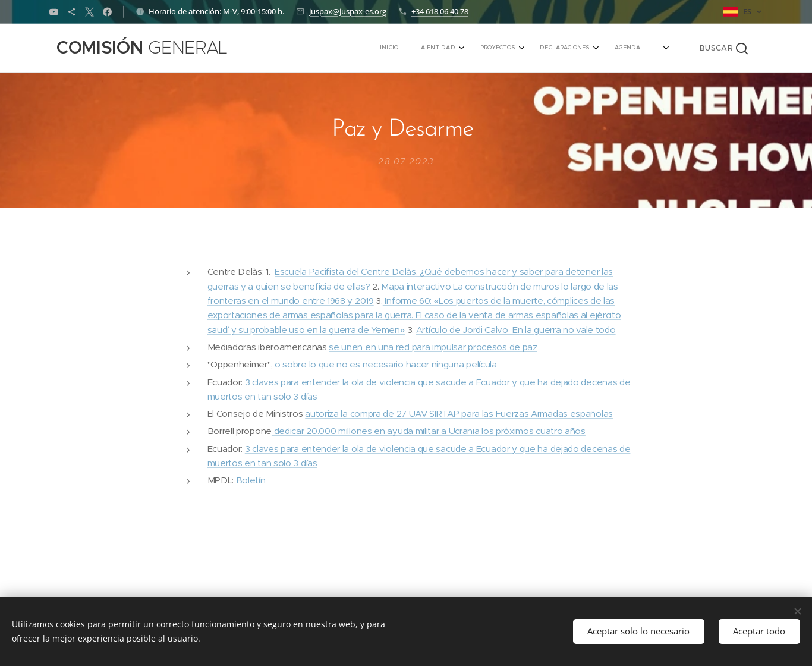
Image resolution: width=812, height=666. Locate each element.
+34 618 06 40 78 (440, 11)
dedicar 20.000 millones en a (332, 431)
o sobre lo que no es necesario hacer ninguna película (385, 365)
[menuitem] (544, 48)
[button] (724, 48)
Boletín (251, 481)
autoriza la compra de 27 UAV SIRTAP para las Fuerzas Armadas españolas (459, 414)
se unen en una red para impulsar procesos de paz (433, 347)
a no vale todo (586, 330)
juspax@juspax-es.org (348, 11)
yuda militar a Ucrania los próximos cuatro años (489, 431)
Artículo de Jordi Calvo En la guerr (486, 330)
